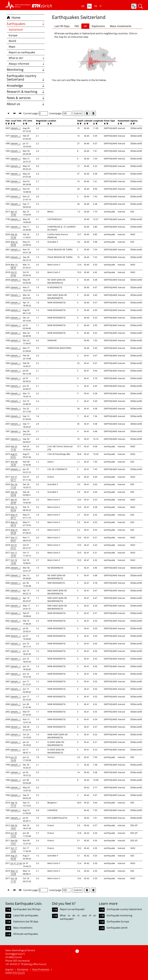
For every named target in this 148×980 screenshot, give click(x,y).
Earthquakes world (117, 928)
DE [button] (83, 6)
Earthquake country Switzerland (26, 78)
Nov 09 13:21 (14, 842)
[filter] (8, 124)
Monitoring (26, 70)
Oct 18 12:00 (14, 562)
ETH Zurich (19, 973)
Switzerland (16, 30)
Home (14, 18)
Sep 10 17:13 (14, 804)
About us (26, 104)
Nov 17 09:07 (14, 539)
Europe (13, 35)
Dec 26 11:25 (14, 486)
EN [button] (89, 6)
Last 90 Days (62, 26)
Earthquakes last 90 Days (27, 909)
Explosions (98, 26)
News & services (26, 98)
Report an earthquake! (72, 909)
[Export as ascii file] (93, 113)
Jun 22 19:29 (14, 759)
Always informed (27, 64)
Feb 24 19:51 (14, 827)
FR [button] (96, 6)
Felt (77, 26)
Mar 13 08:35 (14, 266)
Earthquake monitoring (120, 915)
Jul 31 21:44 (16, 863)
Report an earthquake (22, 52)
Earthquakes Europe (118, 922)
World (12, 41)
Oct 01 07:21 (14, 546)
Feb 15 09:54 (14, 509)
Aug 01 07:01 (14, 456)
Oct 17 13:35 (14, 554)
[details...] (16, 128)
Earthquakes (26, 24)
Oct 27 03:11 (14, 478)
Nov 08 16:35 (14, 463)
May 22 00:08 (14, 243)
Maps (12, 47)
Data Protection (41, 969)
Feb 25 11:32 (14, 448)
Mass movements (121, 26)
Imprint (9, 969)
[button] (18, 5)
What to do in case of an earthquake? (78, 917)
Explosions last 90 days (26, 922)
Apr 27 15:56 (14, 213)
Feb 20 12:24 (14, 236)
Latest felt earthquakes (26, 915)
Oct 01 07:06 (14, 274)
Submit (78, 113)
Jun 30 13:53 (14, 834)
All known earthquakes (26, 934)
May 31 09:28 (14, 531)
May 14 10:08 (14, 872)
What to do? (27, 58)
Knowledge (26, 86)
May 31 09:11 (14, 516)
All (85, 26)
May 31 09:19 (14, 524)
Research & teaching (26, 92)
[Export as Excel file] (87, 113)
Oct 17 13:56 (14, 850)
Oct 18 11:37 (14, 880)
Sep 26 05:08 (14, 493)
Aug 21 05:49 (14, 857)
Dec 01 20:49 (14, 501)
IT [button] (101, 6)
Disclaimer (23, 969)
